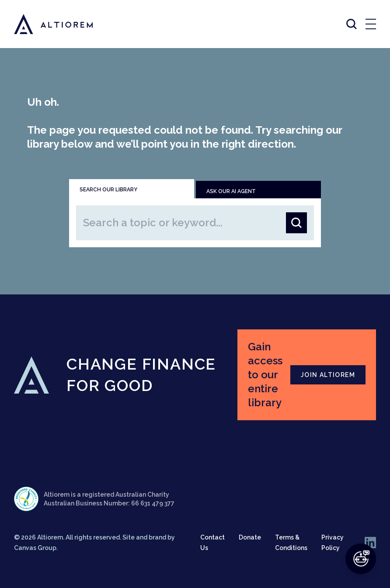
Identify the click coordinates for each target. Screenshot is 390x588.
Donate (250, 537)
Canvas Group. (36, 548)
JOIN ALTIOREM (328, 375)
